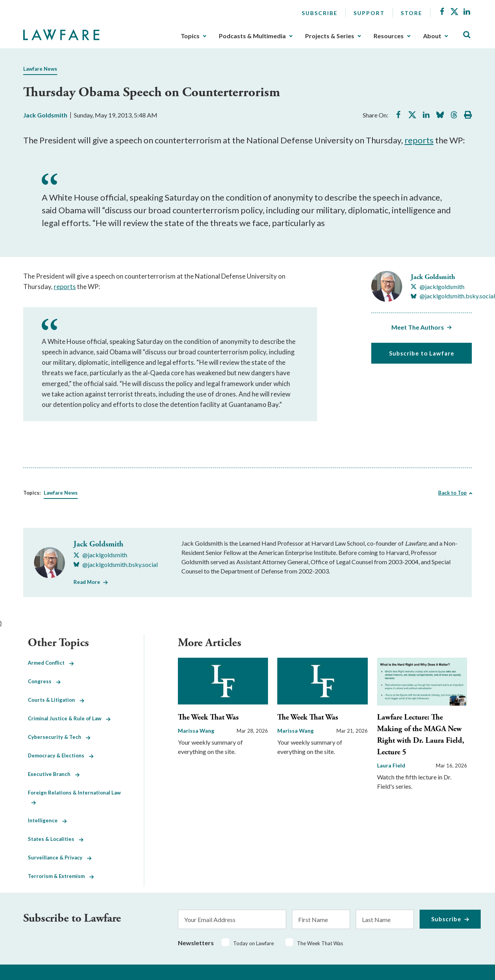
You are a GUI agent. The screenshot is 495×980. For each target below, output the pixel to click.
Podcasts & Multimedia (252, 36)
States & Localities (56, 839)
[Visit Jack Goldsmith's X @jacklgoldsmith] (438, 287)
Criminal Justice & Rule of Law (69, 718)
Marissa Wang (196, 731)
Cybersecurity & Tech (59, 737)
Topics (190, 36)
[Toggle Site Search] (467, 35)
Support (369, 13)
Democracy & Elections (61, 755)
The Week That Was (208, 717)
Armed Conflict (51, 663)
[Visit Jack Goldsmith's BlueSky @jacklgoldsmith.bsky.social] (453, 296)
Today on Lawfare (253, 943)
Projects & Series (330, 36)
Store (411, 13)
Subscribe (320, 13)
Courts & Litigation (56, 700)
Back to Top (452, 493)
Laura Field (391, 765)
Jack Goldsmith (45, 115)
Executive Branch (54, 774)
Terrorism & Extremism (61, 876)
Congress (44, 681)
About (432, 36)
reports (419, 140)
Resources (389, 36)
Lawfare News (40, 69)
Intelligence (47, 820)
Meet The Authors (418, 327)
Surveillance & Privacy (60, 857)
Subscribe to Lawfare (422, 353)
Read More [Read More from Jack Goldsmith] (87, 582)
